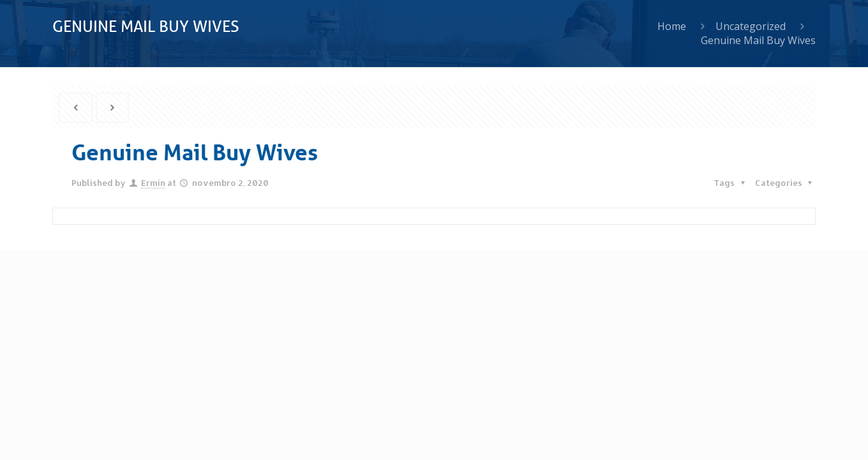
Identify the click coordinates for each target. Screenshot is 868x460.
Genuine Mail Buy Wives (758, 40)
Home (672, 26)
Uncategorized (751, 26)
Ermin (153, 183)
